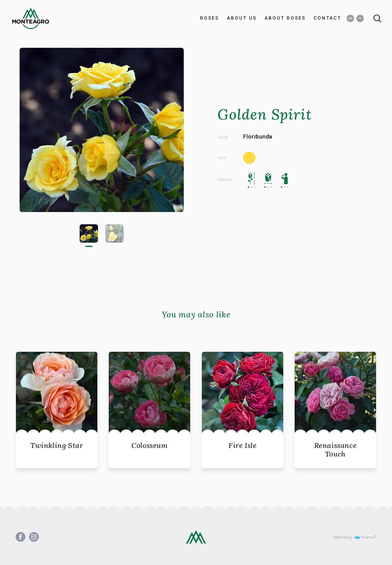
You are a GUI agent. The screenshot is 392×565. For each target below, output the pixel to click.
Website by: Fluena (353, 537)
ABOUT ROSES (285, 18)
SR (350, 19)
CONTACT (327, 18)
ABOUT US (242, 18)
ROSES (209, 18)
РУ (360, 19)
